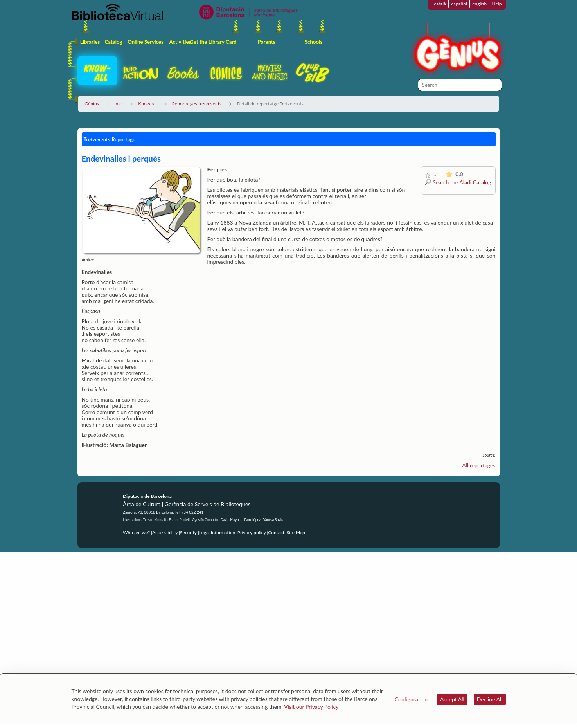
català (440, 4)
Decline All (490, 699)
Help (497, 4)
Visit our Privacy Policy (311, 707)
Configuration (411, 699)
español (459, 4)
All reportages (479, 465)
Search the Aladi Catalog (462, 182)
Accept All (452, 699)
